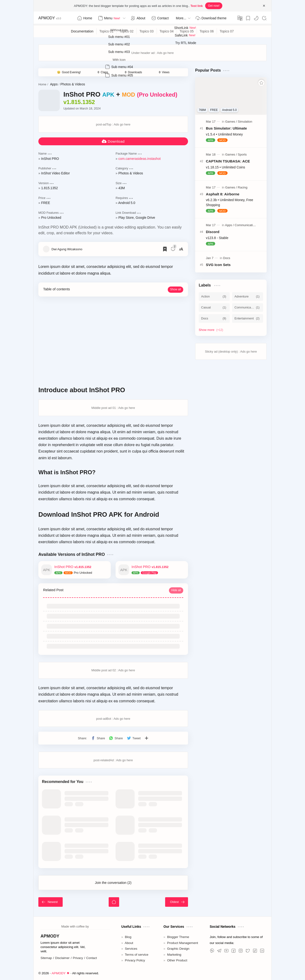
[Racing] (243, 187)
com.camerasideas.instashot (140, 159)
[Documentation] (82, 31)
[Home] (114, 902)
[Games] (231, 122)
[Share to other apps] (147, 738)
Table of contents (56, 289)
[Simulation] (245, 122)
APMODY (47, 18)
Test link (197, 6)
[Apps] (229, 225)
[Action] (214, 297)
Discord (213, 232)
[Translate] (240, 18)
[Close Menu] (264, 6)
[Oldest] (177, 902)
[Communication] (245, 225)
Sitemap (46, 958)
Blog (128, 937)
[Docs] (227, 258)
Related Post (53, 590)
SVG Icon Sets (218, 265)
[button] (256, 18)
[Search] (264, 18)
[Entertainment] (248, 318)
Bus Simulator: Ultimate (226, 128)
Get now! (214, 6)
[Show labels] (212, 330)
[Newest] (51, 902)
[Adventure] (248, 297)
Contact (92, 958)
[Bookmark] (248, 18)
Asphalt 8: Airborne (223, 194)
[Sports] (242, 154)
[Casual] (214, 308)
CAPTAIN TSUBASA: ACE (228, 161)
